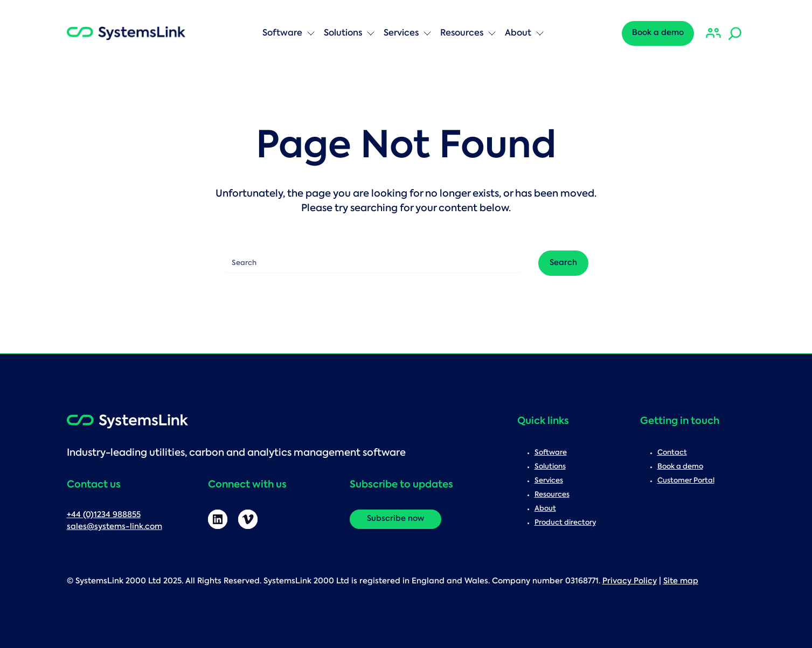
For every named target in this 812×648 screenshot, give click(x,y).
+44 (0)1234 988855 (104, 515)
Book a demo (658, 33)
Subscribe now (395, 519)
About (525, 33)
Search (100, 14)
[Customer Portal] (713, 33)
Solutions (349, 33)
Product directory (565, 523)
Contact (672, 453)
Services (408, 33)
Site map (681, 581)
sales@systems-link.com (114, 527)
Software (289, 33)
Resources (468, 33)
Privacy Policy (630, 581)
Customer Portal (686, 481)
